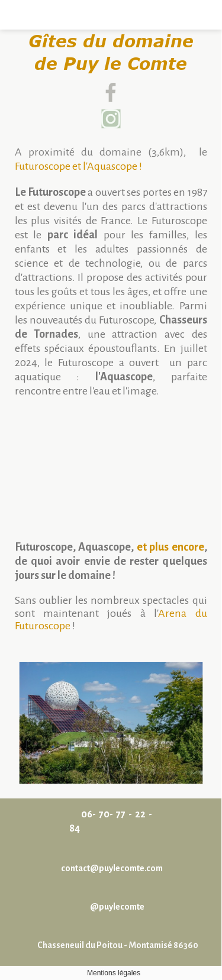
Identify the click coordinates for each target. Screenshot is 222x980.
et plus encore (170, 547)
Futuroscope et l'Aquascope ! (78, 166)
